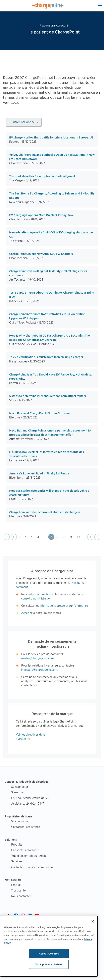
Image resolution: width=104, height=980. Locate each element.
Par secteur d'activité (25, 850)
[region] (49, 946)
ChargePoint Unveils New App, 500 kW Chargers (41, 254)
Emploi (16, 885)
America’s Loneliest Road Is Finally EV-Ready (39, 473)
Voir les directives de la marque (31, 737)
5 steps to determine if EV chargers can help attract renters (48, 396)
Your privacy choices (49, 964)
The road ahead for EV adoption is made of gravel (42, 176)
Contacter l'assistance (26, 827)
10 (79, 536)
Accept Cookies (49, 954)
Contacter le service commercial (32, 867)
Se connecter (20, 787)
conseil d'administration (36, 598)
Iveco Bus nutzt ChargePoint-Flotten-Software (40, 413)
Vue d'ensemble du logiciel (29, 856)
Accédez (27, 613)
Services (17, 861)
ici (36, 685)
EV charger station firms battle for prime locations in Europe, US (51, 137)
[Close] (93, 921)
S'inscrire (17, 792)
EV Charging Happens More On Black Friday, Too (41, 215)
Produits (17, 844)
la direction (44, 594)
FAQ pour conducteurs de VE (30, 798)
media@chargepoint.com (37, 658)
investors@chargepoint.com (39, 670)
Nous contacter (21, 896)
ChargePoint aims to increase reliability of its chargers (45, 512)
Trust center (19, 890)
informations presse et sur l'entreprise (64, 606)
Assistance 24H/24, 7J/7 (28, 803)
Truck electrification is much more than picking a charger (46, 357)
